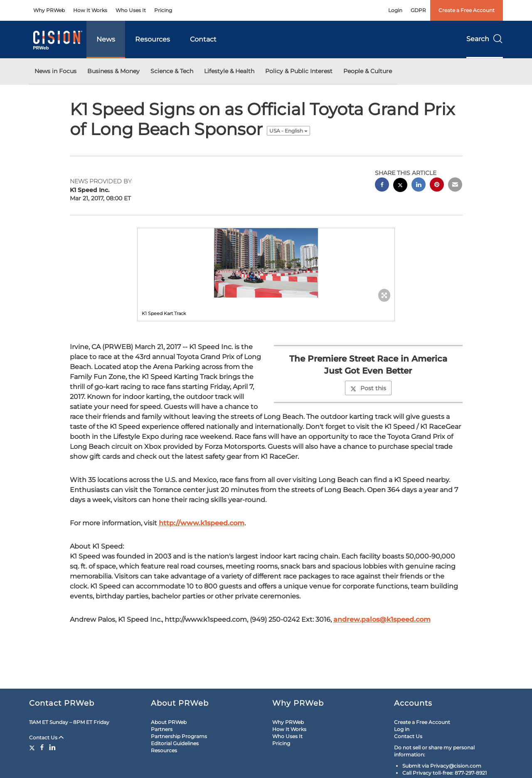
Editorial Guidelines (175, 743)
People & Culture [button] (368, 71)
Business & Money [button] (113, 71)
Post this (368, 388)
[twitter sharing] (400, 186)
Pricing (163, 10)
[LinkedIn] (52, 747)
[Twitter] (33, 747)
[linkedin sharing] (419, 186)
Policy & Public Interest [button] (299, 71)
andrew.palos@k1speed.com (382, 619)
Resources (153, 39)
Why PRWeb (49, 10)
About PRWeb (169, 722)
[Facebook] (42, 747)
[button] (266, 263)
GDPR (418, 10)
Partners (162, 729)
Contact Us (46, 737)
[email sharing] (455, 186)
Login (395, 10)
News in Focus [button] (55, 71)
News (106, 39)
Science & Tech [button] (172, 71)
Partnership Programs (179, 736)
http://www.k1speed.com (202, 523)
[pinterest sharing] (437, 186)
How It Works (90, 10)
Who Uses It (131, 10)
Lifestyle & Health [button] (229, 71)
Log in (402, 729)
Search (485, 39)
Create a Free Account (467, 10)
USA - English (288, 131)
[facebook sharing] (382, 186)
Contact (203, 39)
